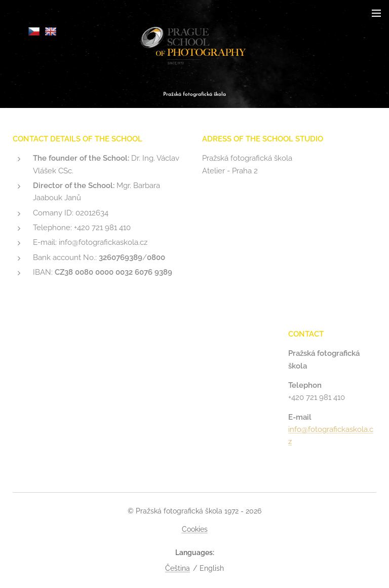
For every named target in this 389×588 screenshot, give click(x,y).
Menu (376, 13)
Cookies (195, 529)
